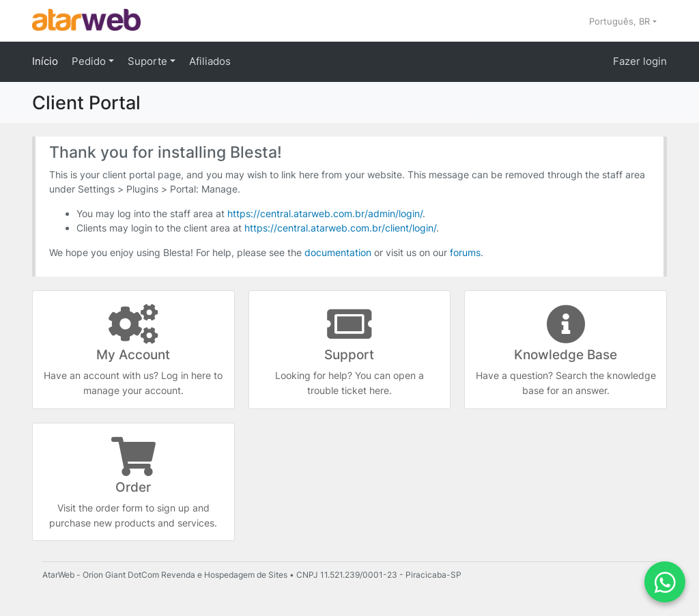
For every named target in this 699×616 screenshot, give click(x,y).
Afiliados (210, 61)
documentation (338, 252)
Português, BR (621, 21)
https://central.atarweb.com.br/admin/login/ (325, 213)
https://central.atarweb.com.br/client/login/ (340, 228)
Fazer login (640, 61)
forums (465, 252)
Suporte (149, 61)
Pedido (90, 61)
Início (45, 61)
